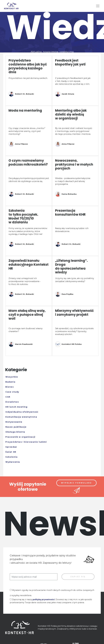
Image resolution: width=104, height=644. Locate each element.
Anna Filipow (18, 144)
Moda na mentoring (25, 110)
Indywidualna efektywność (22, 412)
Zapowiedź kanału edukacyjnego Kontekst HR (29, 265)
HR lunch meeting (16, 407)
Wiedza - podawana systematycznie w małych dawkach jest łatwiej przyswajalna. (73, 181)
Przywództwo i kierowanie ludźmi (26, 442)
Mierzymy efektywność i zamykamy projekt (74, 313)
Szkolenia (11, 457)
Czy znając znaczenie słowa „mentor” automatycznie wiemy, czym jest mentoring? (27, 131)
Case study (12, 392)
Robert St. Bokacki (21, 94)
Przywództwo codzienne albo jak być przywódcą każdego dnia (28, 66)
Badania (10, 382)
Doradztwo (12, 402)
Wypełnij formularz (76, 483)
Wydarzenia (13, 462)
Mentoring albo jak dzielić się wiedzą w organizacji (71, 114)
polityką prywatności (44, 599)
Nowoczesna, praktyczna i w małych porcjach (74, 164)
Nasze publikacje (16, 427)
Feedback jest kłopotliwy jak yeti (70, 62)
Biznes (10, 387)
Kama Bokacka (66, 194)
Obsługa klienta (15, 432)
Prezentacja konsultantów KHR (70, 213)
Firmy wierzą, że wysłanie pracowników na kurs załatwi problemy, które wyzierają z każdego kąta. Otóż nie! (28, 231)
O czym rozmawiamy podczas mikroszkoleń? (28, 162)
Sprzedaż (11, 447)
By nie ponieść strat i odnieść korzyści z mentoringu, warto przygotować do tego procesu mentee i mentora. (74, 131)
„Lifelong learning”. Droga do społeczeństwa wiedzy (71, 266)
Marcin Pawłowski (21, 344)
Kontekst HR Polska (68, 344)
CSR (8, 397)
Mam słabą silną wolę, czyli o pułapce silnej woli (27, 315)
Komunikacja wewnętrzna (21, 417)
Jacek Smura (65, 94)
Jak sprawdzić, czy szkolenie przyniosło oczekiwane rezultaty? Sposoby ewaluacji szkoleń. (74, 331)
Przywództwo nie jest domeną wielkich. (28, 78)
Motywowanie (14, 422)
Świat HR (11, 452)
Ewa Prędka (64, 294)
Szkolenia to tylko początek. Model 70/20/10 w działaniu (23, 216)
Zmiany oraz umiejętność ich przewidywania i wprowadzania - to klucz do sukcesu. (25, 281)
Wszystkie (12, 377)
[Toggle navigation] (98, 6)
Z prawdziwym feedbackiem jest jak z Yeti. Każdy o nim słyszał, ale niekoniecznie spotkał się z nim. (73, 81)
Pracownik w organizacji (20, 437)
